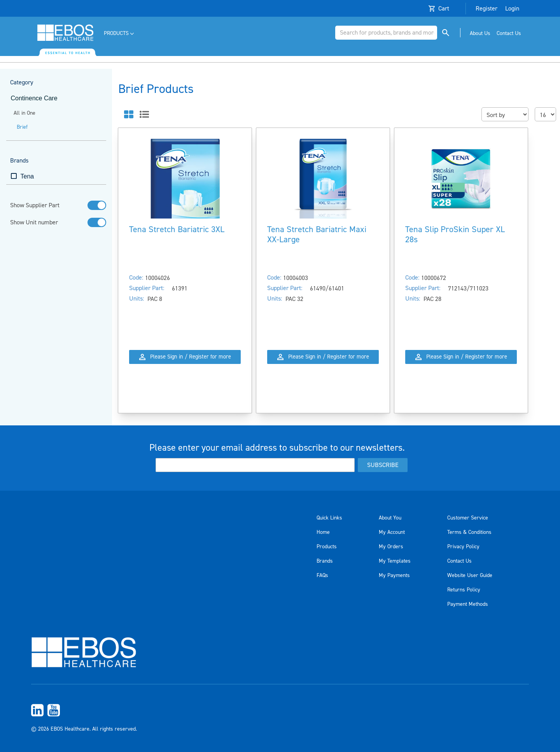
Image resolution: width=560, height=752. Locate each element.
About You (390, 518)
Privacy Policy (463, 547)
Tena (27, 176)
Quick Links (329, 518)
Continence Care (34, 98)
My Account (392, 532)
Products (327, 547)
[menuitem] (120, 34)
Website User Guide (470, 575)
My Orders (391, 547)
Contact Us (459, 561)
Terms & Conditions (469, 532)
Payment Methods (468, 604)
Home (323, 532)
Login (512, 9)
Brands (325, 561)
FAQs (322, 575)
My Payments (394, 575)
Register (486, 9)
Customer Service (468, 518)
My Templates (395, 561)
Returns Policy (464, 590)
